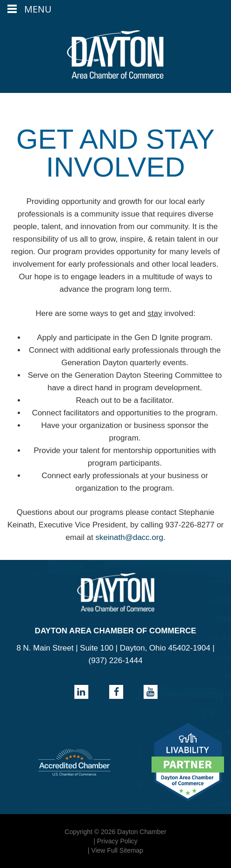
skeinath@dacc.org (129, 537)
